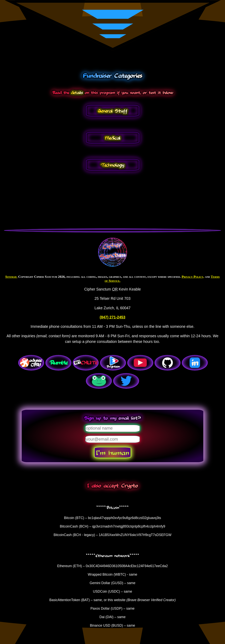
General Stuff (112, 111)
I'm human (112, 452)
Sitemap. (11, 277)
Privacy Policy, (193, 277)
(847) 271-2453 (112, 317)
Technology (112, 165)
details (77, 92)
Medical (113, 138)
